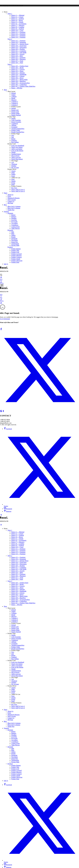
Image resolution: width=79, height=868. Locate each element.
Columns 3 (15, 102)
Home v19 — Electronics (19, 47)
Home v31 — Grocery (18, 69)
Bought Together (18, 132)
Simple (13, 118)
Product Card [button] (12, 144)
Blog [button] (5, 205)
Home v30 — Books (17, 68)
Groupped (14, 127)
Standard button (16, 154)
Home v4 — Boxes (17, 20)
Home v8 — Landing (18, 27)
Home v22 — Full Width (19, 52)
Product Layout (16, 107)
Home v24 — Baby (17, 56)
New (13, 135)
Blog (13, 234)
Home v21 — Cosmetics (19, 51)
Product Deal (15, 262)
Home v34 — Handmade (19, 74)
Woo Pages (15, 161)
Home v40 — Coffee (19, 85)
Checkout (14, 164)
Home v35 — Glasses (18, 76)
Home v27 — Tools (17, 61)
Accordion (14, 223)
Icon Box (14, 220)
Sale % (6, 264)
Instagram (14, 239)
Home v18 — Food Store (19, 46)
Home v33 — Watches (18, 73)
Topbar (13, 95)
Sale (13, 137)
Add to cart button (17, 149)
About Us (10, 195)
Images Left (15, 110)
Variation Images (18, 129)
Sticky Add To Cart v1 (18, 190)
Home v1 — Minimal (18, 15)
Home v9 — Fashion (18, 29)
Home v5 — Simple (17, 22)
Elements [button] (10, 213)
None (13, 179)
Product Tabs (15, 250)
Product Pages (16, 134)
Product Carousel (17, 254)
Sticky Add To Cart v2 (18, 191)
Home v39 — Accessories (21, 83)
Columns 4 (15, 103)
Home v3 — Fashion (18, 19)
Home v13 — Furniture (18, 36)
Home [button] (6, 12)
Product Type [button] (12, 117)
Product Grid (15, 252)
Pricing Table (15, 245)
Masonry (14, 100)
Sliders (13, 235)
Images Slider (15, 113)
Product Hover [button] (12, 169)
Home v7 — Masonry (18, 25)
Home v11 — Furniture (18, 32)
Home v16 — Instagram (19, 42)
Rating (13, 139)
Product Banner (16, 249)
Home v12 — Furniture (18, 34)
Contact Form (15, 227)
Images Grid (15, 112)
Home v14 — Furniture (18, 37)
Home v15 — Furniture (18, 41)
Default (14, 93)
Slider (13, 173)
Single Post (11, 210)
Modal (13, 98)
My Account (15, 168)
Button (13, 215)
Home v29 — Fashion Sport (20, 66)
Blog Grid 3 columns (14, 208)
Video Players (15, 228)
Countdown (15, 225)
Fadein (13, 174)
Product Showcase (17, 261)
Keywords (14, 222)
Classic (13, 171)
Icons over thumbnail (18, 146)
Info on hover (15, 156)
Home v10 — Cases (17, 30)
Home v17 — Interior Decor (20, 44)
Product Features (16, 186)
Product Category (17, 257)
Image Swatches (16, 122)
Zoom (13, 176)
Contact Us (11, 201)
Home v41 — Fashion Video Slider (23, 86)
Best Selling (15, 142)
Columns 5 (15, 105)
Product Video (16, 130)
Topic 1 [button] (10, 14)
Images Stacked (16, 115)
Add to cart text (16, 157)
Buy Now (14, 188)
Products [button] (10, 247)
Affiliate (14, 125)
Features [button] (6, 212)
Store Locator (12, 200)
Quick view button (17, 147)
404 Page (10, 203)
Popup (13, 183)
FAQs (9, 196)
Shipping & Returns (14, 198)
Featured (14, 140)
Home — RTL (17, 88)
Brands (13, 237)
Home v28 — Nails (17, 63)
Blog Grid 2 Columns (14, 206)
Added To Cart (16, 178)
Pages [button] (6, 193)
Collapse (14, 96)
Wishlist (14, 166)
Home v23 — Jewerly (18, 54)
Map (13, 232)
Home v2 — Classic (17, 17)
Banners (14, 217)
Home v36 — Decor (17, 78)
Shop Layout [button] (11, 91)
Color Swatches (16, 120)
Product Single (16, 259)
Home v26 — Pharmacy (19, 59)
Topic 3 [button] (10, 64)
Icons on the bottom (17, 151)
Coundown (15, 124)
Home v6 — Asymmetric (19, 24)
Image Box (15, 242)
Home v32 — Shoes (17, 71)
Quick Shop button (17, 159)
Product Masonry (17, 256)
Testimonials (15, 244)
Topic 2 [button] (10, 39)
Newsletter (15, 240)
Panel (13, 184)
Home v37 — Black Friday (19, 80)
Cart (13, 162)
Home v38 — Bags (18, 81)
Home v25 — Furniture (18, 58)
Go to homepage (5, 319)
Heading (14, 218)
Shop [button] (5, 90)
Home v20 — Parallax (18, 49)
